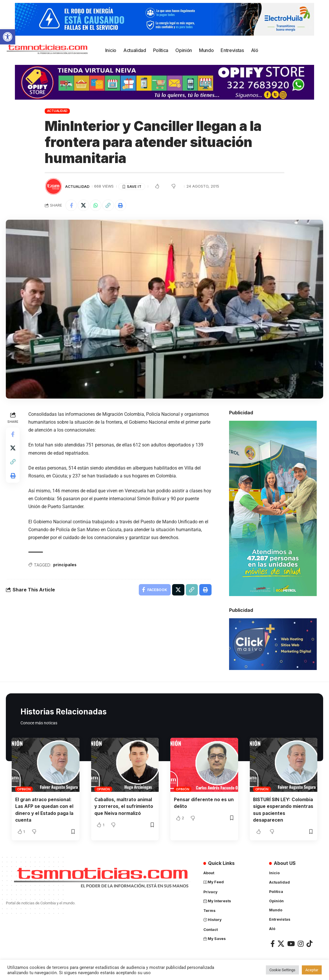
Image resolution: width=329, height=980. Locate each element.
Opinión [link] (24, 789)
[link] (8, 37)
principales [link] (65, 565)
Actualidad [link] (57, 111)
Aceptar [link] (312, 970)
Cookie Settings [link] (282, 970)
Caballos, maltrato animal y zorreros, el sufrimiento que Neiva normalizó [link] (124, 806)
